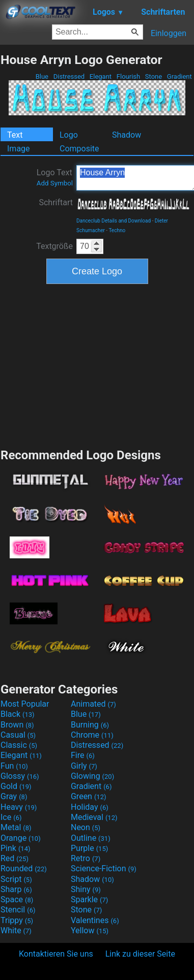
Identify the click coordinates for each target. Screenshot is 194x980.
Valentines (95, 920)
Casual (18, 735)
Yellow (90, 930)
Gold (16, 786)
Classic (19, 745)
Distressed (69, 76)
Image (19, 149)
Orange (21, 838)
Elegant (101, 76)
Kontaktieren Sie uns (56, 954)
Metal (16, 827)
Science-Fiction (104, 868)
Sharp (16, 889)
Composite (79, 149)
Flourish (129, 76)
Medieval (94, 817)
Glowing (92, 776)
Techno (117, 230)
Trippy (17, 920)
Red (15, 858)
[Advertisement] (97, 365)
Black (18, 714)
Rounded (24, 868)
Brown (17, 725)
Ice (11, 817)
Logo (69, 135)
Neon (86, 827)
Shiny (86, 889)
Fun (14, 766)
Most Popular (25, 704)
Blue (42, 76)
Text (15, 135)
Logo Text (55, 177)
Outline (91, 838)
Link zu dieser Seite (140, 954)
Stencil (18, 910)
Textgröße (54, 246)
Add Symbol (55, 183)
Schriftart (56, 202)
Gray (14, 796)
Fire (83, 755)
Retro (86, 858)
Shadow (127, 135)
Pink (16, 848)
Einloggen (169, 33)
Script (16, 879)
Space (17, 899)
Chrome (92, 735)
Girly (84, 766)
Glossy (20, 776)
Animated (93, 704)
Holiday (90, 807)
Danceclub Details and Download (114, 221)
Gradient (179, 76)
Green (89, 796)
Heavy (19, 807)
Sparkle (89, 899)
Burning (90, 725)
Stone (154, 76)
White (16, 930)
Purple (89, 848)
